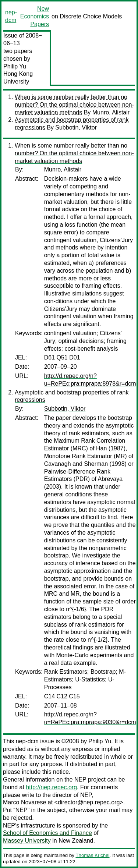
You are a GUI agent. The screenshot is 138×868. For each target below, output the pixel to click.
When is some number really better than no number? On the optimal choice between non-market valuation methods (74, 105)
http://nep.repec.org (51, 787)
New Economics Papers (35, 16)
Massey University (27, 841)
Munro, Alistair (111, 112)
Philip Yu (15, 66)
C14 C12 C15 (62, 696)
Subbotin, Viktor (76, 127)
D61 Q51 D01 (62, 357)
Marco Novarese (24, 802)
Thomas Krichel (92, 855)
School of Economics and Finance (47, 833)
